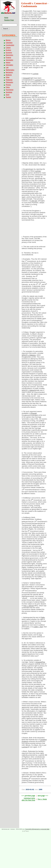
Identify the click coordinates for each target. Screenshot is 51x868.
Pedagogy (9, 80)
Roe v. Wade (42, 799)
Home (6, 18)
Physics (8, 85)
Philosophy (9, 82)
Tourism (8, 97)
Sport (8, 95)
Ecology (8, 50)
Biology (8, 40)
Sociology (9, 92)
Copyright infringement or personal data (37, 829)
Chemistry (9, 43)
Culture (8, 48)
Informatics (9, 65)
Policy (8, 87)
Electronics (9, 55)
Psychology (10, 90)
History (8, 62)
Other (8, 77)
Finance (8, 58)
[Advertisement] (35, 229)
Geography (9, 60)
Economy (9, 53)
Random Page (9, 20)
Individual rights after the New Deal (28, 799)
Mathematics (10, 70)
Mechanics (9, 72)
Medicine (9, 75)
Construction (10, 45)
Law (7, 67)
